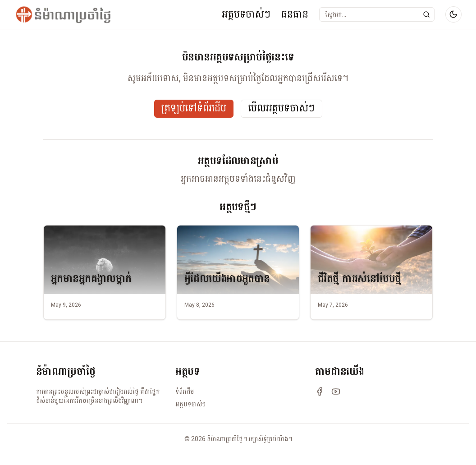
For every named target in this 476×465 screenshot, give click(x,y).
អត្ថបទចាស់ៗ (246, 14)
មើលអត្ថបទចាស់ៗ (281, 108)
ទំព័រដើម (185, 391)
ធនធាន (295, 14)
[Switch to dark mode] (453, 14)
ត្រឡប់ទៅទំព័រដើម (194, 108)
